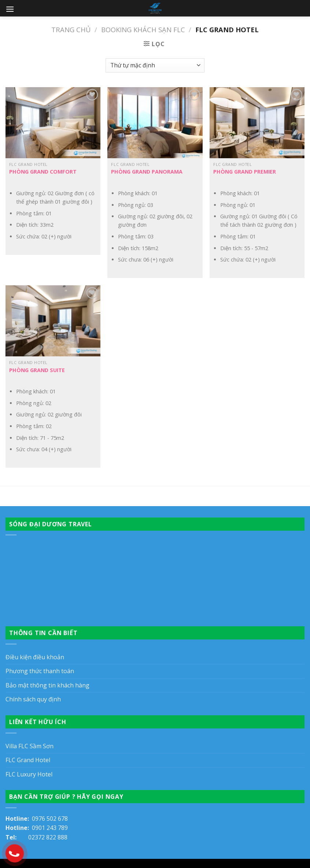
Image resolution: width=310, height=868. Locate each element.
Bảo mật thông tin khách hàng (47, 685)
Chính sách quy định (33, 699)
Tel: (17, 837)
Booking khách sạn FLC (143, 29)
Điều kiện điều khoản (35, 657)
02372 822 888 (48, 837)
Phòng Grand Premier (245, 172)
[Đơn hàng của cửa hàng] (155, 65)
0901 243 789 (50, 828)
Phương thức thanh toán (40, 671)
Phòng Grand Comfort (43, 172)
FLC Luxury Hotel (29, 774)
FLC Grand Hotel (28, 760)
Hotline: (19, 819)
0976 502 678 (50, 819)
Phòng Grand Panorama (147, 172)
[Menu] (10, 9)
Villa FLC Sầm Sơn (29, 746)
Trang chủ (71, 29)
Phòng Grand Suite (37, 370)
